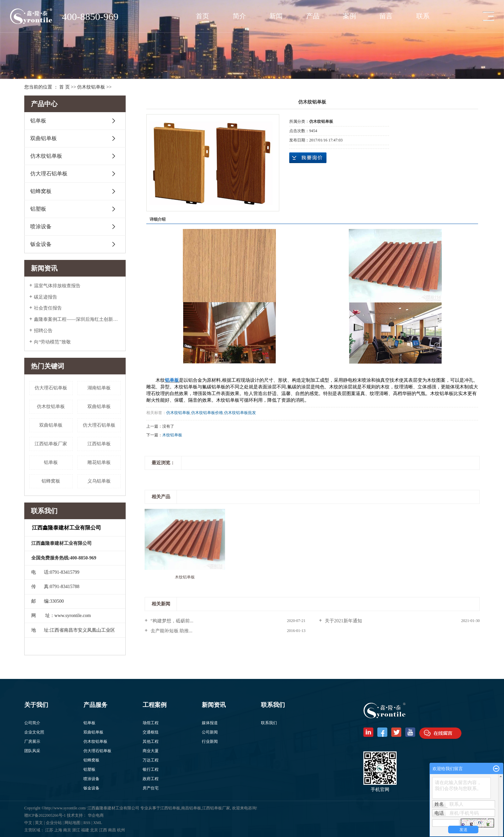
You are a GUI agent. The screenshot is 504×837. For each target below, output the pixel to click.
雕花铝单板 (99, 462)
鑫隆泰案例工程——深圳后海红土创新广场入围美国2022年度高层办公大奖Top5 (77, 319)
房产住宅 (151, 788)
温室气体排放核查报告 (57, 286)
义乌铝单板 (99, 481)
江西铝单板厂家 (51, 444)
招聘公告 (43, 331)
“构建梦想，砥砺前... (171, 621)
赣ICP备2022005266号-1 (46, 815)
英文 (39, 823)
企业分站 (54, 823)
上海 (58, 830)
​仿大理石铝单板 (51, 388)
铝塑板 (38, 209)
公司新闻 (210, 732)
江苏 (49, 830)
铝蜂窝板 (41, 191)
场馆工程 (151, 723)
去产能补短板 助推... (171, 631)
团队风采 (32, 751)
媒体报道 (210, 723)
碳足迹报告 (46, 297)
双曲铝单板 (44, 138)
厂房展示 (32, 741)
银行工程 (151, 769)
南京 (67, 830)
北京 (94, 830)
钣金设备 (41, 244)
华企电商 (96, 815)
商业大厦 (151, 751)
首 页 (64, 87)
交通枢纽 (151, 732)
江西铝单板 (99, 444)
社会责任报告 (48, 308)
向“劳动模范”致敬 (52, 342)
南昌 (112, 830)
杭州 (121, 830)
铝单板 (38, 121)
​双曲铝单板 (51, 425)
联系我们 (269, 723)
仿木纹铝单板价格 (207, 413)
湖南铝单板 (99, 388)
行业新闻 (210, 741)
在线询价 (308, 158)
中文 (28, 823)
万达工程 (151, 760)
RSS (87, 823)
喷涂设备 (41, 226)
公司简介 (32, 723)
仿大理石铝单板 (49, 174)
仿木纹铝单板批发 (240, 413)
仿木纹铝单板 (91, 87)
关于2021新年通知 (343, 621)
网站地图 (72, 823)
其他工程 (151, 741)
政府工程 (151, 779)
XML (98, 823)
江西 (103, 830)
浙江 (76, 830)
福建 (85, 830)
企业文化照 (34, 732)
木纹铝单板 (172, 435)
